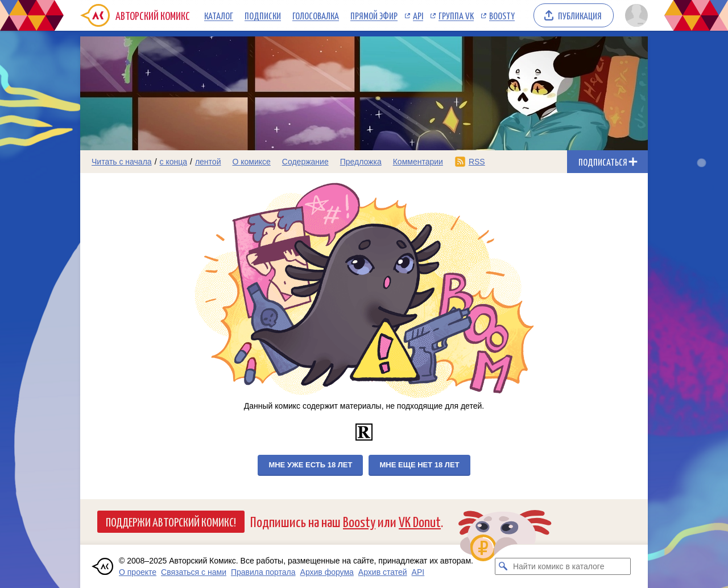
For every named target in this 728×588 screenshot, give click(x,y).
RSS (477, 162)
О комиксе (251, 162)
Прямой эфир (374, 15)
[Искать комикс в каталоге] (503, 566)
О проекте (138, 572)
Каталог (219, 15)
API (418, 15)
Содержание (305, 162)
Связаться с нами (194, 572)
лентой (208, 162)
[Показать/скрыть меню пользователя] (634, 15)
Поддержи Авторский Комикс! (171, 521)
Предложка (361, 162)
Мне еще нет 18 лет (419, 465)
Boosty (502, 15)
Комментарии (418, 162)
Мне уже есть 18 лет (310, 465)
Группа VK (456, 15)
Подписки (263, 15)
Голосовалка (316, 15)
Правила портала (263, 572)
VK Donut (420, 521)
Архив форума (327, 572)
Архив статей (383, 572)
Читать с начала (122, 162)
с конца (174, 162)
